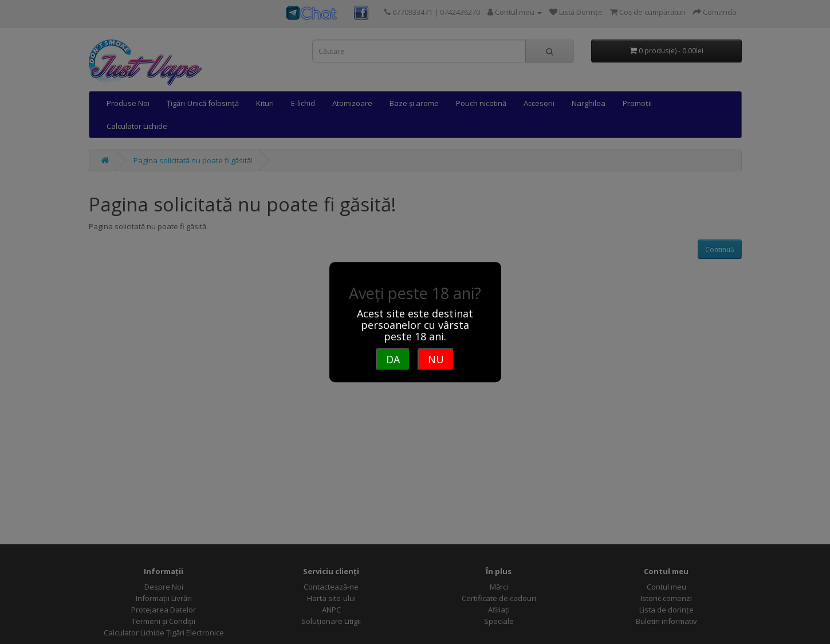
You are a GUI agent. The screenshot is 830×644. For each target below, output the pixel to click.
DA (393, 359)
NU (436, 359)
